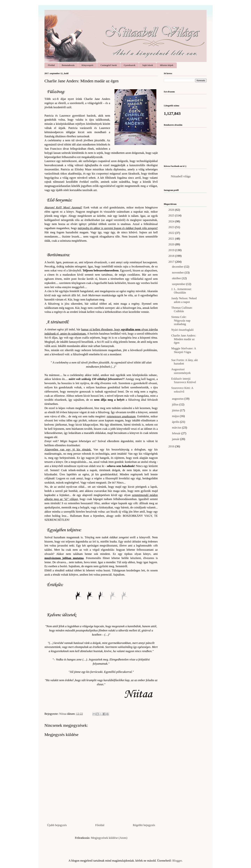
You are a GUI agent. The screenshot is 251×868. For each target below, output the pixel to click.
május (176, 416)
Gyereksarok (130, 65)
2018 (172, 256)
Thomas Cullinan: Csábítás (182, 309)
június (176, 410)
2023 (172, 227)
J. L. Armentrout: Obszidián (181, 291)
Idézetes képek (167, 65)
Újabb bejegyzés (57, 825)
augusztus (178, 399)
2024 (172, 221)
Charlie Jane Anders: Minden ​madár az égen (184, 339)
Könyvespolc (88, 65)
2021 (172, 239)
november (178, 273)
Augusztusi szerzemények (181, 371)
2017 (172, 262)
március (177, 428)
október (177, 278)
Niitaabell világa (181, 176)
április (176, 422)
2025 (172, 215)
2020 (172, 244)
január (176, 439)
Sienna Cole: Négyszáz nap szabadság (181, 320)
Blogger (177, 861)
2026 (172, 210)
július (176, 404)
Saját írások (148, 65)
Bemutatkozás (68, 65)
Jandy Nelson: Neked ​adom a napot (184, 300)
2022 (172, 233)
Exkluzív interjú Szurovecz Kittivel (184, 380)
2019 (172, 250)
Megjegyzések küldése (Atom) (109, 838)
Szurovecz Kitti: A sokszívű (182, 390)
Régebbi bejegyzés (144, 825)
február (177, 433)
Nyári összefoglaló (182, 330)
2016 (172, 446)
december (178, 267)
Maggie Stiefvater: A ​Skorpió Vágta (184, 350)
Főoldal (51, 65)
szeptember (179, 284)
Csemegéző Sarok (109, 65)
